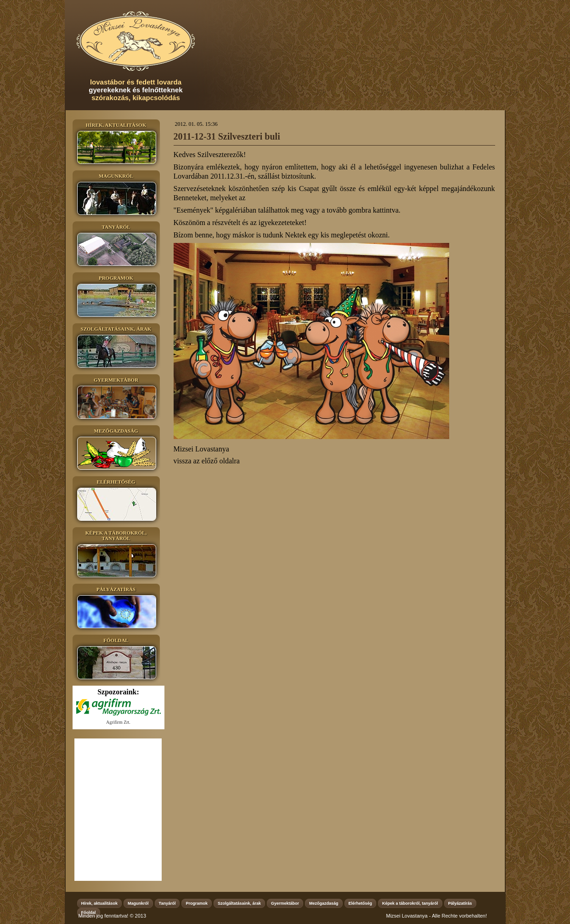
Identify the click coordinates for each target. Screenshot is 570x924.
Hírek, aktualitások (100, 903)
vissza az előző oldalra (207, 461)
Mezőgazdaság (324, 903)
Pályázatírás (460, 903)
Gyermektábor (285, 903)
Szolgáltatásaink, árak (239, 903)
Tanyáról (167, 903)
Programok (197, 903)
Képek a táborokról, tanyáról (410, 903)
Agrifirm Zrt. (118, 722)
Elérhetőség (361, 903)
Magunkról (138, 903)
